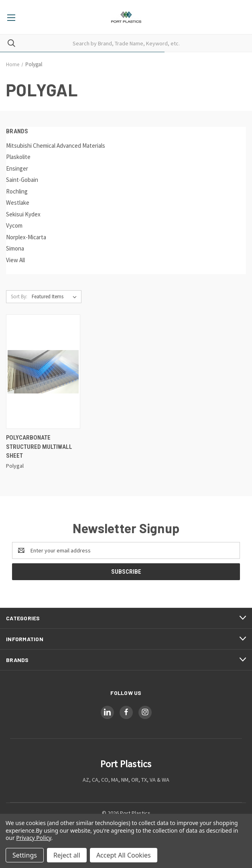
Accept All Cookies (124, 855)
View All (15, 260)
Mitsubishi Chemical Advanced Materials (56, 146)
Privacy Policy (34, 838)
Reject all (67, 855)
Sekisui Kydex (23, 214)
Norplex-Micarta (26, 237)
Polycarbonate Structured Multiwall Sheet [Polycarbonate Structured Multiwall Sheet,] (39, 447)
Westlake (18, 203)
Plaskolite (18, 157)
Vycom (14, 225)
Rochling (17, 191)
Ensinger (17, 168)
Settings (25, 855)
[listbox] (56, 297)
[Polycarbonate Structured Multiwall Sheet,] (43, 372)
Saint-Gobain (22, 180)
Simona (15, 248)
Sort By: (19, 296)
